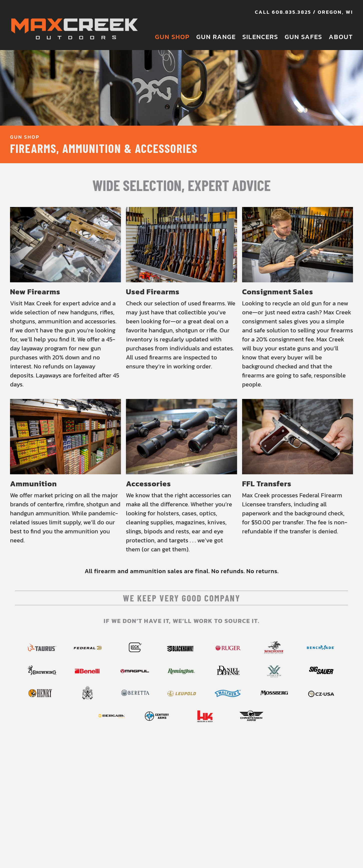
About (341, 37)
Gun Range (216, 37)
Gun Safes (303, 37)
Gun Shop (172, 37)
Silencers (260, 37)
